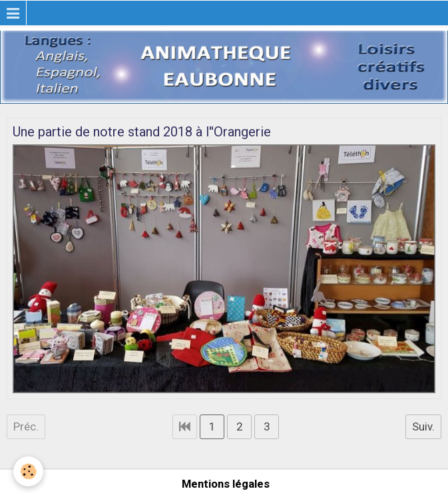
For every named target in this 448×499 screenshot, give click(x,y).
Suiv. (423, 426)
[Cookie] (28, 471)
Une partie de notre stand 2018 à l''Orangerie (142, 132)
